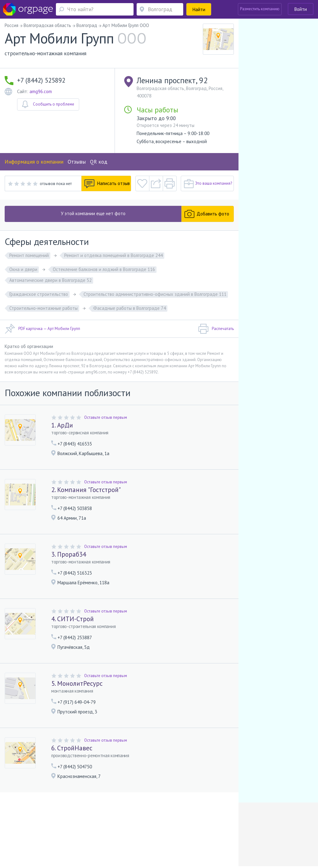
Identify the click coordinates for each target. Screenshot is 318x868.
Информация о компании (34, 162)
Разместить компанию (260, 9)
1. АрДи (62, 425)
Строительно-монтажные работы (43, 308)
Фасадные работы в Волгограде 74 (129, 308)
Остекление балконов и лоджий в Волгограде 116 (104, 269)
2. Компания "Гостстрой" (86, 490)
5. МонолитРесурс (77, 683)
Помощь (20, 831)
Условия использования (109, 831)
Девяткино (105, 840)
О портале (40, 831)
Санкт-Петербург (73, 840)
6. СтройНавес (72, 748)
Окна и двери (23, 269)
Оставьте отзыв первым (106, 417)
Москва (20, 840)
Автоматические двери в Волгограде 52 (50, 280)
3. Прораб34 (69, 554)
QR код (99, 162)
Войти (301, 9)
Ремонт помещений (29, 255)
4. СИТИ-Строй (73, 619)
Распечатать (216, 329)
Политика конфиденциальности (163, 831)
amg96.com (41, 91)
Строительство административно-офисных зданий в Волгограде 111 (155, 294)
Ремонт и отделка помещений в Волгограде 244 (114, 255)
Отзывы (77, 162)
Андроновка (45, 840)
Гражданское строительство (39, 294)
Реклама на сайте (68, 831)
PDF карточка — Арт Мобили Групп (42, 329)
